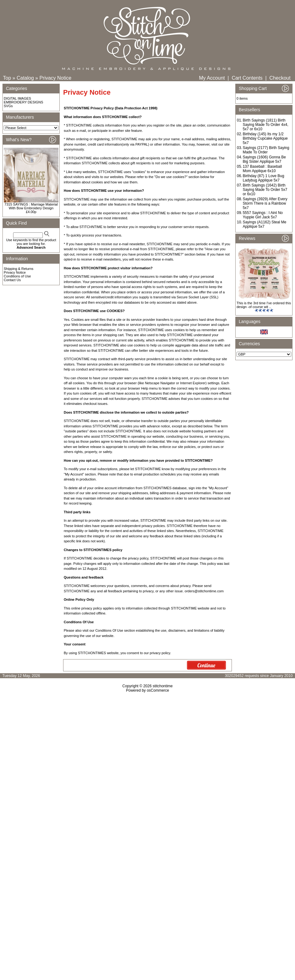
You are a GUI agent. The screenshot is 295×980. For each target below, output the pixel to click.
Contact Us (12, 280)
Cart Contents (247, 78)
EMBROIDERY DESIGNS (23, 102)
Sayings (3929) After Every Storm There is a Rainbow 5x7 (265, 203)
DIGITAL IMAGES (17, 98)
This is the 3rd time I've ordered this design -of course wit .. (264, 305)
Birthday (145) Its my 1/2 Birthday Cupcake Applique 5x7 (265, 138)
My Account (212, 78)
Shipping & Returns (19, 269)
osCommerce (158, 690)
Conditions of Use (17, 276)
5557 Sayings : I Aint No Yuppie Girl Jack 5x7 (263, 215)
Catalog (25, 78)
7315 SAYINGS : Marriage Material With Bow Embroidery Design (31, 206)
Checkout (280, 78)
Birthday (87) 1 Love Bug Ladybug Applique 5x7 (264, 178)
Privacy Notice (55, 78)
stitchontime (162, 686)
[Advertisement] (147, 746)
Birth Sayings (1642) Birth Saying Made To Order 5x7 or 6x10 (265, 190)
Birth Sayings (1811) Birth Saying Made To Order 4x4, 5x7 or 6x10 (266, 125)
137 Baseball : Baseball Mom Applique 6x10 (262, 169)
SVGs (8, 106)
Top (7, 78)
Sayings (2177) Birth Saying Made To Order (266, 150)
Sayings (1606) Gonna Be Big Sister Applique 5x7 (264, 159)
